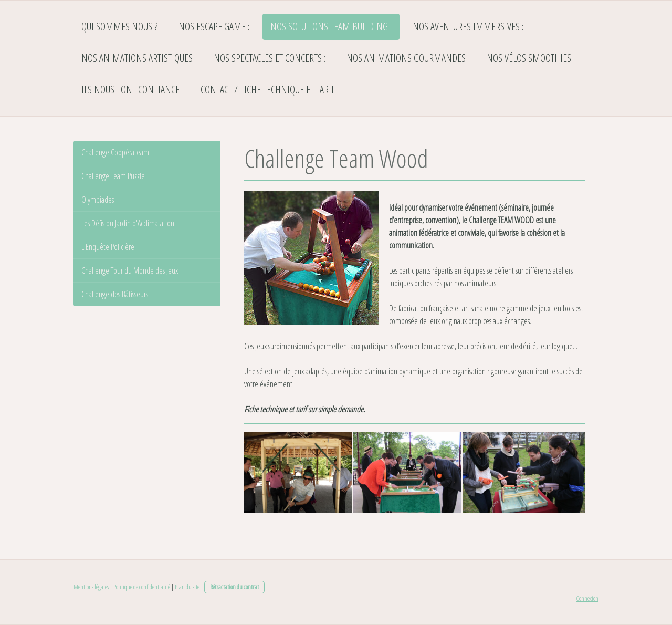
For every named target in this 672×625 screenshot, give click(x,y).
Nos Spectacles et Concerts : (270, 58)
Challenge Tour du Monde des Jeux (130, 270)
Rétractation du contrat (234, 587)
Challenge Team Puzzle (113, 176)
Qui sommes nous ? (119, 27)
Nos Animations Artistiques (137, 58)
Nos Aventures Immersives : (468, 27)
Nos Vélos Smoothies (529, 58)
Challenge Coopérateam (115, 152)
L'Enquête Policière (108, 247)
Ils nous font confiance (130, 90)
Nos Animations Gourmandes (406, 58)
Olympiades (98, 200)
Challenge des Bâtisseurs (115, 294)
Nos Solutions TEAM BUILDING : (331, 27)
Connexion (587, 598)
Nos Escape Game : (214, 27)
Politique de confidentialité (142, 587)
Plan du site (187, 587)
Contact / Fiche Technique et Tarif (268, 90)
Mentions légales (91, 587)
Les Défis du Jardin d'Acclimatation (128, 223)
